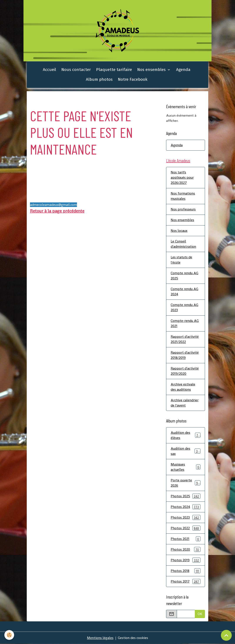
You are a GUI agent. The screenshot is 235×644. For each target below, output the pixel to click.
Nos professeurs (183, 209)
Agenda (183, 70)
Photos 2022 (186, 528)
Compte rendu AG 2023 (184, 307)
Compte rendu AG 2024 (184, 292)
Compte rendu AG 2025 (184, 276)
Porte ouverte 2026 (186, 483)
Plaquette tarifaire (114, 70)
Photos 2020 (186, 549)
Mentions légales (100, 638)
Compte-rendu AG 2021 (185, 323)
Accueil (49, 70)
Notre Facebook (133, 79)
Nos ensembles (152, 70)
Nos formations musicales (183, 196)
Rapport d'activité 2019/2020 (185, 371)
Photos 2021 (186, 539)
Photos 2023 (186, 517)
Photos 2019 (186, 560)
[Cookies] (9, 635)
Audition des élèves (186, 435)
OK (200, 614)
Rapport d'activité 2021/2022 (185, 339)
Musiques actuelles (186, 467)
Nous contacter (76, 70)
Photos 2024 (186, 507)
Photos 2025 (186, 496)
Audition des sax (186, 451)
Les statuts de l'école (181, 260)
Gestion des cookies (133, 638)
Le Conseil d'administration (183, 244)
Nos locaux (179, 231)
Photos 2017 (186, 581)
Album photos (99, 79)
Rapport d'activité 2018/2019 (185, 355)
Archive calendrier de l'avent (185, 403)
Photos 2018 (186, 571)
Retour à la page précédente (57, 211)
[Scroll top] (226, 635)
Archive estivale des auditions (183, 387)
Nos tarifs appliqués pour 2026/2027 (182, 177)
